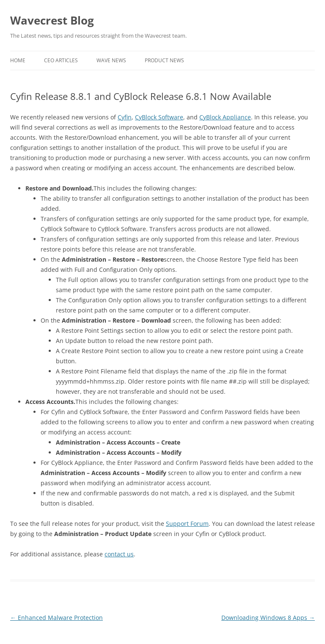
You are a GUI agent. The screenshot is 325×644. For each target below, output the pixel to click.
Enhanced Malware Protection (56, 618)
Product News (164, 60)
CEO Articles (61, 60)
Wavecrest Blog (52, 20)
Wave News (111, 60)
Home (18, 60)
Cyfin (125, 117)
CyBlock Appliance (225, 117)
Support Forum (187, 524)
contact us (119, 554)
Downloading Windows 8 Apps (268, 618)
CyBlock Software (159, 117)
